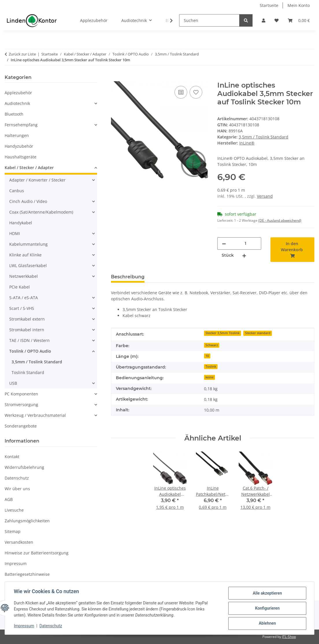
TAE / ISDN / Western (29, 340)
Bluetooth (14, 114)
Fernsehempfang (21, 125)
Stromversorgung (21, 405)
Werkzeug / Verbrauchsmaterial (35, 415)
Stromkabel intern (27, 330)
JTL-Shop (289, 637)
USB (13, 383)
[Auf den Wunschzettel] (196, 92)
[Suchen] (209, 20)
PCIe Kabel (20, 287)
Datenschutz (51, 626)
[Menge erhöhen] (244, 255)
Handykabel (21, 223)
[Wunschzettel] (277, 20)
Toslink (211, 367)
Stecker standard (258, 333)
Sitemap (13, 531)
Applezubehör (18, 93)
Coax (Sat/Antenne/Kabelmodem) (41, 212)
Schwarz (212, 345)
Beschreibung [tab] (128, 277)
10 (207, 356)
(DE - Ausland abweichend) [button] (280, 220)
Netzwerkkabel (24, 276)
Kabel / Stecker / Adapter (29, 168)
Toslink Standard (28, 372)
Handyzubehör (19, 146)
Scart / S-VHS (22, 308)
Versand (265, 196)
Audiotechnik (17, 103)
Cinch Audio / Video (28, 201)
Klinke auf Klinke (25, 255)
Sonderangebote (21, 426)
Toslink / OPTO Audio (30, 351)
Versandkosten (19, 542)
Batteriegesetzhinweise (27, 574)
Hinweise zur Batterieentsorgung (37, 553)
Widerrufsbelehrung (24, 467)
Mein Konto (299, 5)
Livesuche (14, 510)
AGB (9, 499)
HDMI (15, 233)
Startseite (269, 5)
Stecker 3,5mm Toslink (222, 333)
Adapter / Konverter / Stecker (37, 180)
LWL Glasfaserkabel (28, 265)
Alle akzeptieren (267, 593)
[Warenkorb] (299, 20)
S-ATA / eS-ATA (24, 298)
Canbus (17, 191)
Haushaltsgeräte (21, 157)
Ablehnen (267, 623)
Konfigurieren (267, 608)
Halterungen (17, 135)
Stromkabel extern (27, 319)
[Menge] (245, 244)
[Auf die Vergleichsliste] (181, 92)
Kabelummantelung (28, 244)
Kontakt (12, 457)
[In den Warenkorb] (116, 78)
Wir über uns (17, 489)
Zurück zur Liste (22, 54)
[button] (264, 20)
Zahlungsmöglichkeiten (27, 521)
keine (209, 377)
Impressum (24, 626)
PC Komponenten (21, 394)
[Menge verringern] (224, 244)
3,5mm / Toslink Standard (264, 137)
